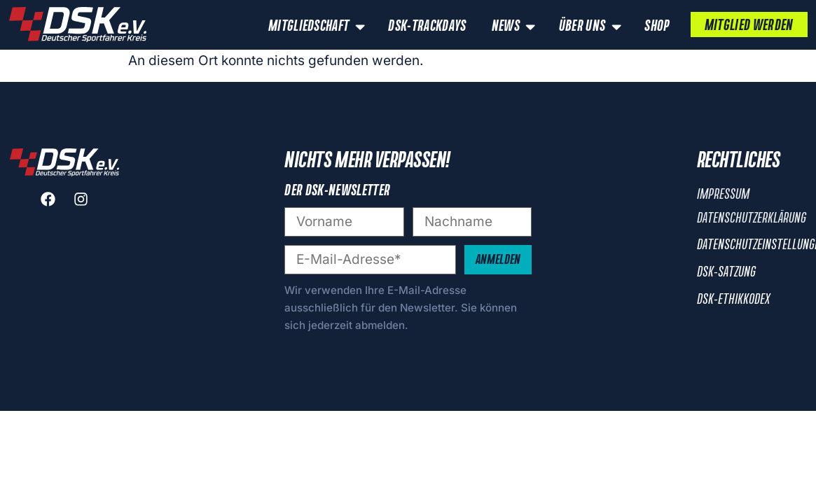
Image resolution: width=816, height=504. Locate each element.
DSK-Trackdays (427, 27)
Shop (657, 27)
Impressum (723, 195)
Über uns (592, 27)
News (515, 27)
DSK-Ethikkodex (733, 300)
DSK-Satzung (726, 272)
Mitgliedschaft (318, 27)
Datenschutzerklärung (752, 218)
